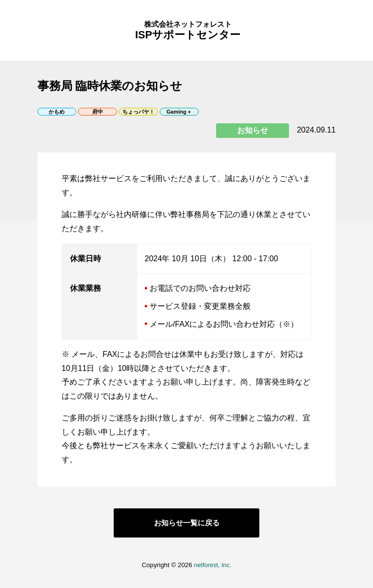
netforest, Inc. (212, 572)
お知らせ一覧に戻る (186, 530)
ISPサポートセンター (187, 34)
